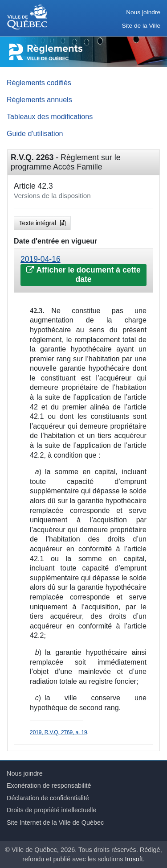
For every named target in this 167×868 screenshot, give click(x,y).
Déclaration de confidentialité (48, 798)
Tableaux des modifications (50, 116)
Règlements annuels (39, 99)
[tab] (83, 271)
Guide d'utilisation (35, 133)
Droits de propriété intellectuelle (52, 810)
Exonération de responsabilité (49, 785)
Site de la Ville (141, 26)
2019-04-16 (41, 259)
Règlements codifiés (39, 83)
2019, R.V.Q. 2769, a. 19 (58, 732)
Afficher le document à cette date (83, 275)
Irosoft (134, 859)
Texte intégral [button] (42, 223)
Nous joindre (143, 12)
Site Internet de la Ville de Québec (55, 823)
